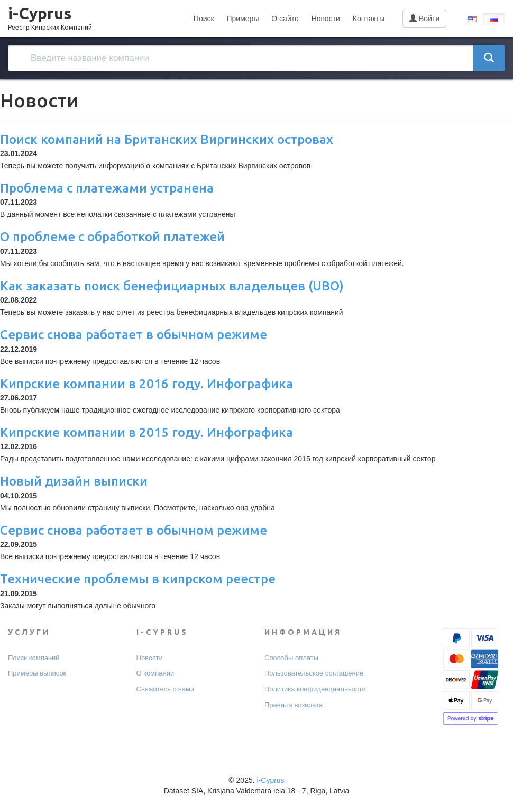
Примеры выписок (37, 673)
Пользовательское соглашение (314, 673)
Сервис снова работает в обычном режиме (134, 335)
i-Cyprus (50, 15)
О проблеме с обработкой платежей (112, 237)
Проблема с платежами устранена (107, 188)
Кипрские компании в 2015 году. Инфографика (146, 432)
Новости (326, 19)
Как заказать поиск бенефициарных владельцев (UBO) (172, 286)
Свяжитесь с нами (166, 689)
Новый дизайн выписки (74, 481)
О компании (155, 673)
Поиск (204, 19)
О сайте (285, 19)
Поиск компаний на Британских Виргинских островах (167, 139)
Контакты (369, 19)
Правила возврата (294, 705)
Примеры (243, 19)
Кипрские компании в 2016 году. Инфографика (146, 384)
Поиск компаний (34, 658)
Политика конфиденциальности (315, 689)
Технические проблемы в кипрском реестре (138, 579)
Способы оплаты (291, 658)
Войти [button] (424, 19)
